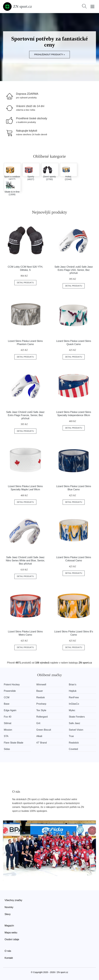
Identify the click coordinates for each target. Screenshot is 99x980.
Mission (8, 730)
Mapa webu (11, 933)
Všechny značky (13, 900)
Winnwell (41, 685)
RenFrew (74, 697)
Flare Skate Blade (14, 743)
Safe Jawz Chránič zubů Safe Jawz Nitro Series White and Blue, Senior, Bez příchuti (25, 561)
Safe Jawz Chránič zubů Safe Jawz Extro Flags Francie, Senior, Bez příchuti (25, 415)
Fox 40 (8, 717)
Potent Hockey (12, 685)
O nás (8, 951)
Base (7, 704)
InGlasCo (74, 704)
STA (6, 736)
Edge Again (10, 710)
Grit (38, 723)
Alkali (39, 736)
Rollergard (42, 717)
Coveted (73, 749)
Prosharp (41, 704)
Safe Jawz (75, 723)
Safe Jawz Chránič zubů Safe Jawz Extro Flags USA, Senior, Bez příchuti (74, 270)
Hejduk (73, 691)
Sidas (7, 749)
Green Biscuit (44, 730)
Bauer (40, 691)
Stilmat (8, 723)
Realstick (74, 743)
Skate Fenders (77, 717)
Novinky (9, 907)
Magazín (9, 926)
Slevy (8, 914)
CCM (7, 697)
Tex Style (41, 710)
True (71, 736)
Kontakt (9, 958)
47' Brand (42, 743)
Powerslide (10, 691)
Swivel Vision (76, 730)
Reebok (41, 697)
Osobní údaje (12, 939)
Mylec (72, 710)
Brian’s (73, 685)
